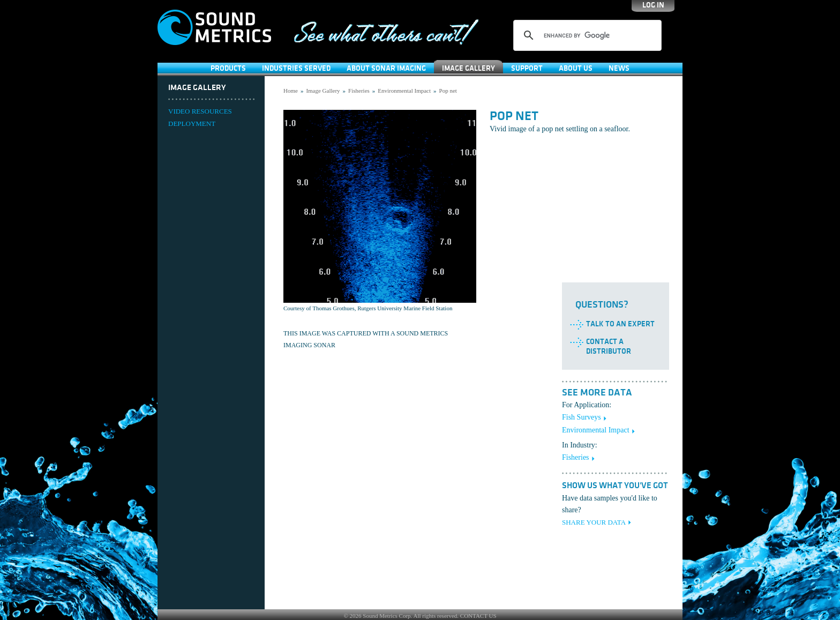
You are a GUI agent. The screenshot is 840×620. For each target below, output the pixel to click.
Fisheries (359, 91)
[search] (586, 35)
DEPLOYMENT (192, 124)
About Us (576, 68)
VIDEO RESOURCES (200, 111)
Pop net (448, 91)
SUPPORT (527, 68)
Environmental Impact (404, 91)
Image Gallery (468, 68)
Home (291, 91)
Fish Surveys (582, 417)
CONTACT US (478, 616)
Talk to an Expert (620, 324)
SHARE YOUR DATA (594, 522)
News (619, 68)
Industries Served (296, 68)
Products (228, 68)
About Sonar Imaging (386, 68)
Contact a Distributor (609, 346)
